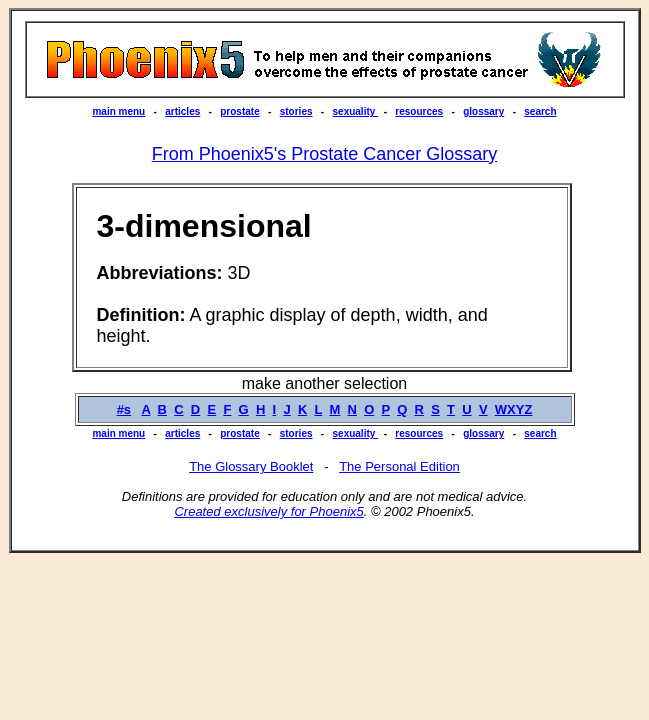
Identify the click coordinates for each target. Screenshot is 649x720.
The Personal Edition (399, 466)
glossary (483, 111)
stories (296, 111)
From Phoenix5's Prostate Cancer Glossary (325, 154)
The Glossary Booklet (251, 466)
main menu (118, 111)
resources (419, 111)
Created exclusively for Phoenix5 (268, 511)
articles (182, 111)
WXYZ (514, 409)
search (540, 111)
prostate (239, 111)
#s (124, 409)
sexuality (356, 111)
